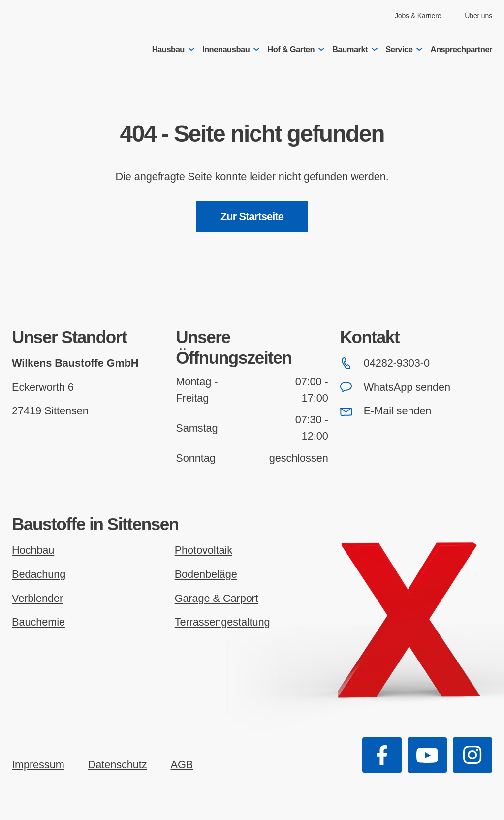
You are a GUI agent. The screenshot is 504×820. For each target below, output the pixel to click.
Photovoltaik (204, 550)
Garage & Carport (217, 598)
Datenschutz (118, 765)
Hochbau (33, 550)
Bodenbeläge (206, 574)
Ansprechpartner (461, 49)
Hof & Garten (296, 49)
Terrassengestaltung (222, 622)
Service (404, 49)
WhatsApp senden (395, 387)
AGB (182, 765)
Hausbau (173, 49)
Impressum (38, 765)
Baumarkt (355, 49)
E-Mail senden (386, 411)
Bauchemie (38, 622)
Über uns (478, 16)
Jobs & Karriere (418, 16)
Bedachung (39, 574)
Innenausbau (231, 49)
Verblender (37, 598)
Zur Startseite (252, 216)
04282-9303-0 (385, 363)
